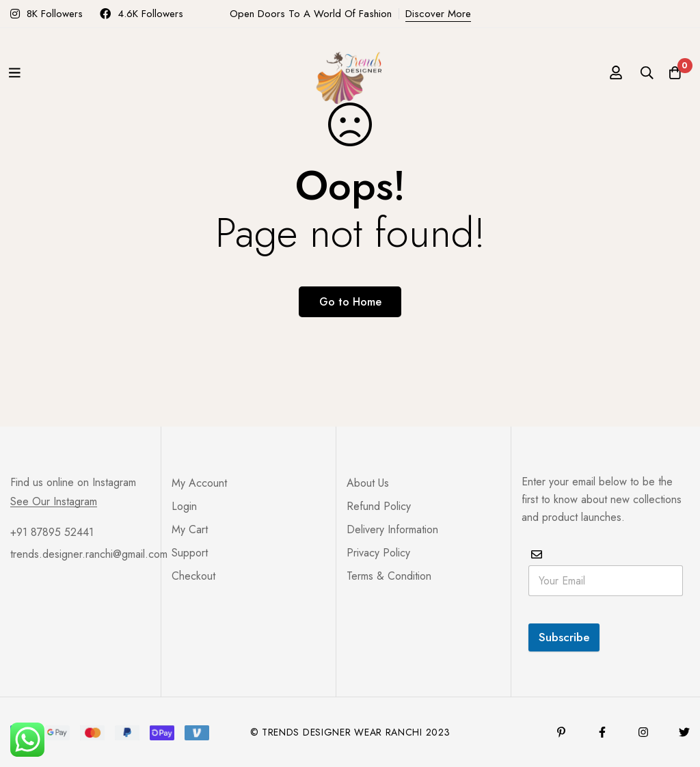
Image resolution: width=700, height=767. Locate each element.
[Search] (638, 72)
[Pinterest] (561, 732)
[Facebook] (602, 732)
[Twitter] (684, 732)
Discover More (438, 14)
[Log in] (604, 72)
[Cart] (672, 72)
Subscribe (564, 637)
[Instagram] (643, 732)
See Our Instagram (54, 502)
